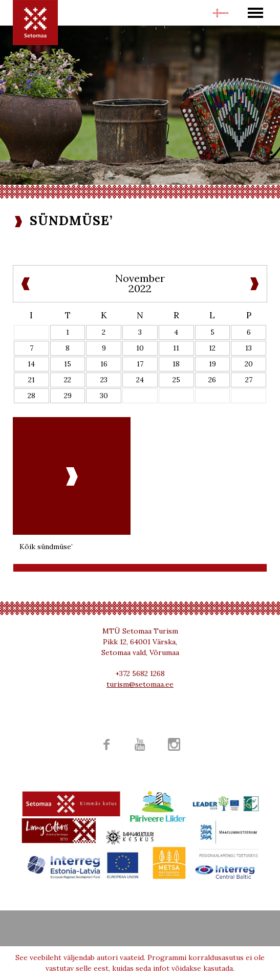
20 (249, 364)
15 (68, 364)
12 (212, 348)
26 (212, 380)
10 (140, 348)
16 (104, 364)
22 (68, 380)
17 (140, 364)
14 (31, 364)
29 (68, 396)
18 (176, 364)
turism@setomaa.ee (140, 684)
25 (176, 380)
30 (104, 396)
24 (140, 380)
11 (176, 348)
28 (31, 396)
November (140, 278)
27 (249, 380)
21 (31, 380)
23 (104, 380)
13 (249, 348)
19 (212, 364)
